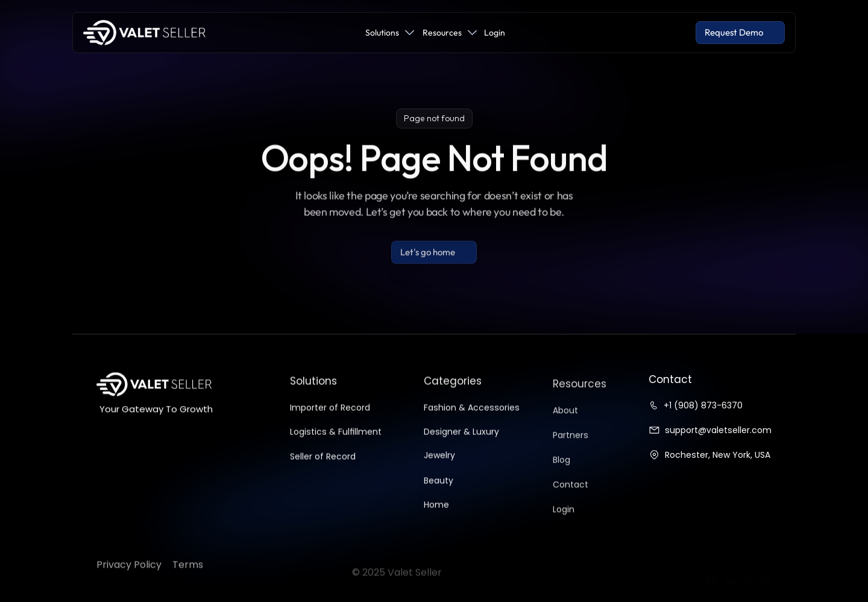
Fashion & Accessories (472, 414)
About (565, 423)
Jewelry (439, 463)
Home (436, 512)
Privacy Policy (129, 580)
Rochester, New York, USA (718, 455)
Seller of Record (323, 464)
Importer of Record (330, 415)
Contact (571, 497)
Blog (561, 472)
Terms (188, 580)
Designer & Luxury (461, 439)
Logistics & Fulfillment (336, 439)
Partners (571, 448)
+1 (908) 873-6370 (703, 405)
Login (564, 522)
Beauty (439, 487)
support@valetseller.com (718, 430)
